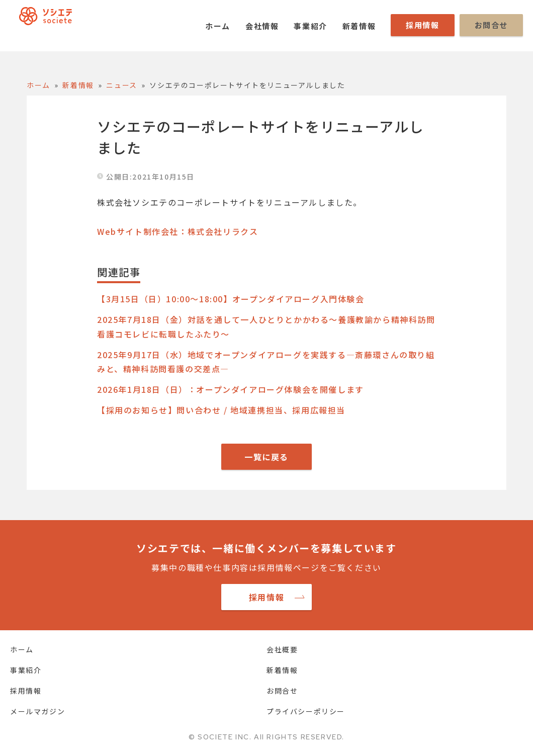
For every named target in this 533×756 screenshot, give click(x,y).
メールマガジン (37, 711)
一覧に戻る (267, 457)
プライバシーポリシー (306, 711)
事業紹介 (310, 26)
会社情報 (262, 26)
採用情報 (422, 25)
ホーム (218, 26)
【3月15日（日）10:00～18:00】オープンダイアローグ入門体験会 (231, 299)
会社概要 (282, 649)
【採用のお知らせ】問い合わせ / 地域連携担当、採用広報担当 (221, 410)
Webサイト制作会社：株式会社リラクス (177, 231)
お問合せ (491, 25)
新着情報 (359, 26)
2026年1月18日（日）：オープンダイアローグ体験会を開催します (231, 389)
